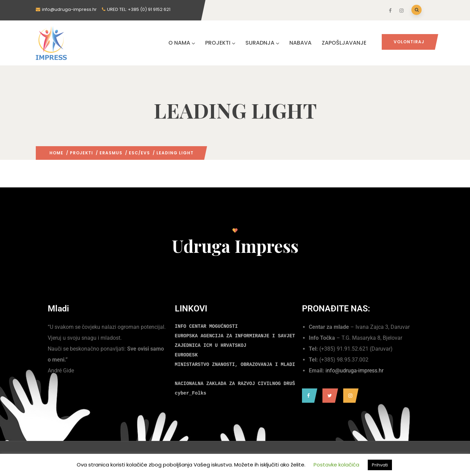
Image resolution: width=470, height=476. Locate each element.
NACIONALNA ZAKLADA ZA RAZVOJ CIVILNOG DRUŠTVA (239, 384)
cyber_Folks (191, 393)
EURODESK (186, 355)
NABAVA (300, 43)
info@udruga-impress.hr (354, 371)
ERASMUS (111, 153)
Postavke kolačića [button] (336, 465)
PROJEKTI (220, 43)
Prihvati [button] (380, 465)
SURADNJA (262, 43)
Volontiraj (409, 42)
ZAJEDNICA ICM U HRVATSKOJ (211, 346)
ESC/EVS (139, 153)
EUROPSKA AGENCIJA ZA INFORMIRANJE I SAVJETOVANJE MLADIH (254, 336)
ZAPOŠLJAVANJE (344, 43)
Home (56, 153)
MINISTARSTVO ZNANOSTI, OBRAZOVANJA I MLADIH (236, 365)
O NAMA (182, 43)
